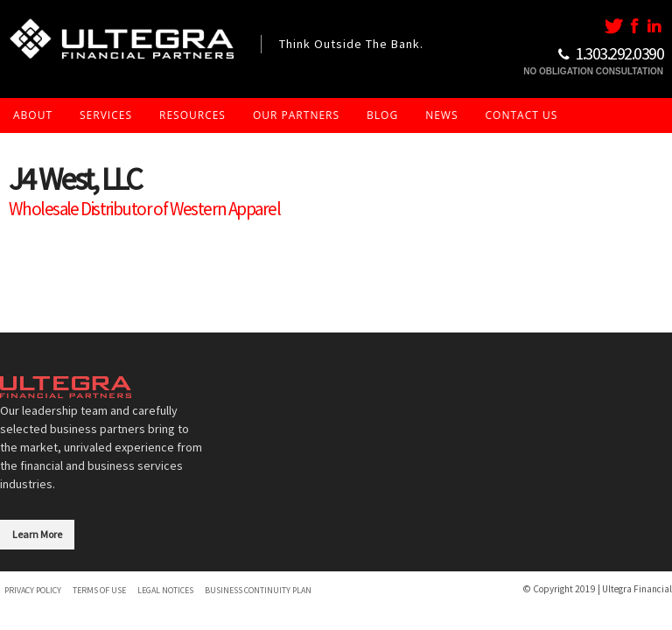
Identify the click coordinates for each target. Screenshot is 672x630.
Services (106, 115)
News (441, 115)
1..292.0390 (619, 53)
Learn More (37, 534)
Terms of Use (99, 590)
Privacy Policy (33, 590)
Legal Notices (165, 590)
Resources (192, 115)
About (33, 115)
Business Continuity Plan (258, 590)
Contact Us (522, 115)
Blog (382, 115)
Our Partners (296, 115)
